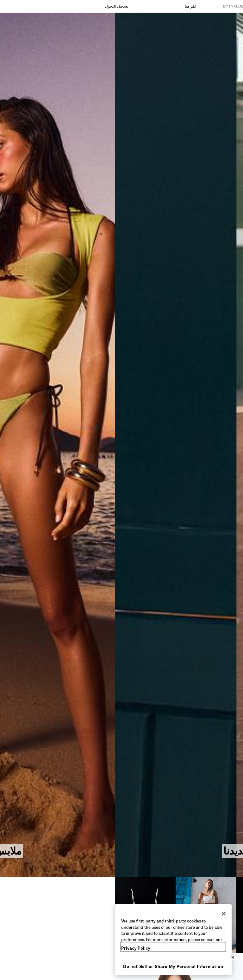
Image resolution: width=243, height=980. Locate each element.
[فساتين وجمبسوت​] (213, 918)
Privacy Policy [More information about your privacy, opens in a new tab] (21, 948)
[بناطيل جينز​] (152, 918)
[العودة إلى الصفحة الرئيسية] (212, 6)
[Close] (109, 914)
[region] (58, 940)
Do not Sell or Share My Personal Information (58, 967)
